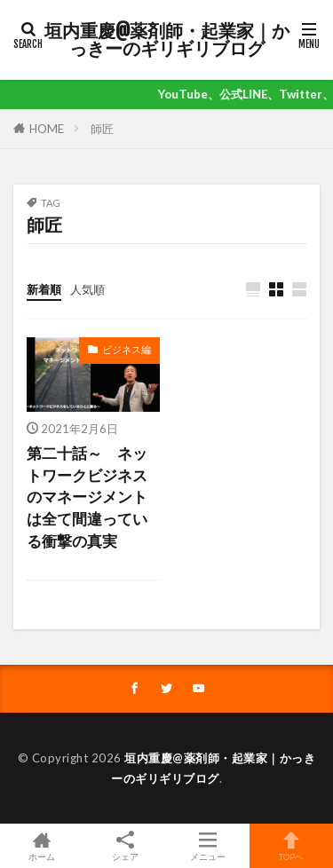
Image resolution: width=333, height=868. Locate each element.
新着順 (44, 289)
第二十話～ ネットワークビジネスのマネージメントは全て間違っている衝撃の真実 (87, 497)
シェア (125, 846)
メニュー (209, 846)
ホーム (42, 846)
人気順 (87, 289)
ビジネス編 (127, 349)
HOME (47, 129)
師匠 (102, 129)
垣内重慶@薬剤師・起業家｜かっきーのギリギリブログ (167, 40)
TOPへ (291, 846)
